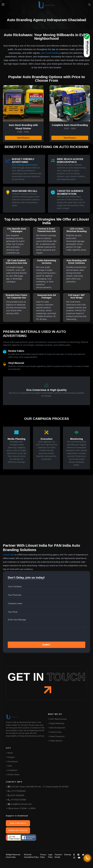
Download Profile (18, 830)
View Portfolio (18, 823)
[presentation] (21, 635)
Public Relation (55, 741)
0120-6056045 (15, 795)
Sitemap (68, 854)
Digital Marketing (56, 723)
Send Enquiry (23, 138)
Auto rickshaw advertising (24, 165)
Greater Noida (13, 774)
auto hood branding (50, 53)
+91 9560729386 (16, 799)
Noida (9, 753)
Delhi (9, 766)
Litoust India (9, 555)
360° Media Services (57, 719)
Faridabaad (11, 770)
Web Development (57, 727)
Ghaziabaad (12, 761)
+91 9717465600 (16, 791)
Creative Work (55, 732)
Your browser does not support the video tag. (46, 511)
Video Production (56, 736)
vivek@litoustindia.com (19, 804)
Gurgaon (10, 757)
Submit (46, 645)
